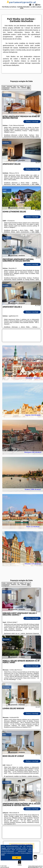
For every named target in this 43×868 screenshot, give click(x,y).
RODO (3, 855)
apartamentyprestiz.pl (21, 2)
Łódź (4, 735)
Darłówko (6, 143)
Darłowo (6, 95)
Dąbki (5, 190)
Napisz (41, 867)
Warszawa (6, 639)
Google (4, 848)
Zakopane (6, 782)
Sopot (5, 592)
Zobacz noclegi (32, 121)
